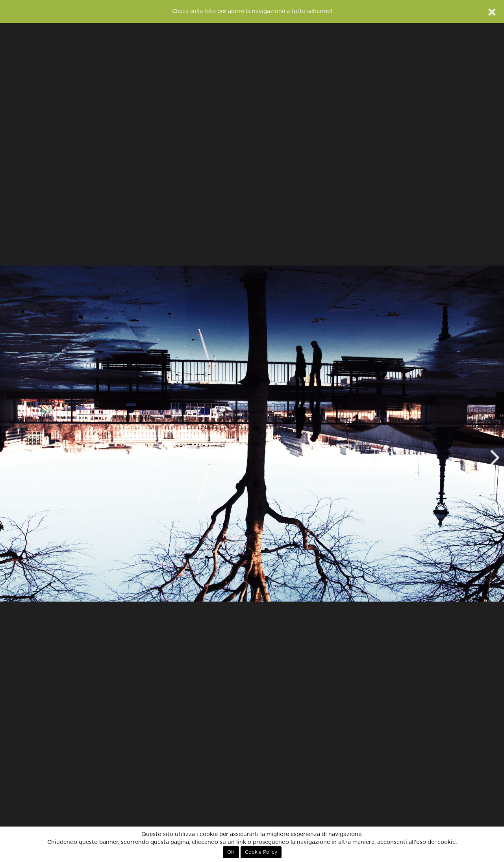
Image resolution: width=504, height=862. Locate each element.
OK (231, 852)
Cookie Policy (261, 852)
